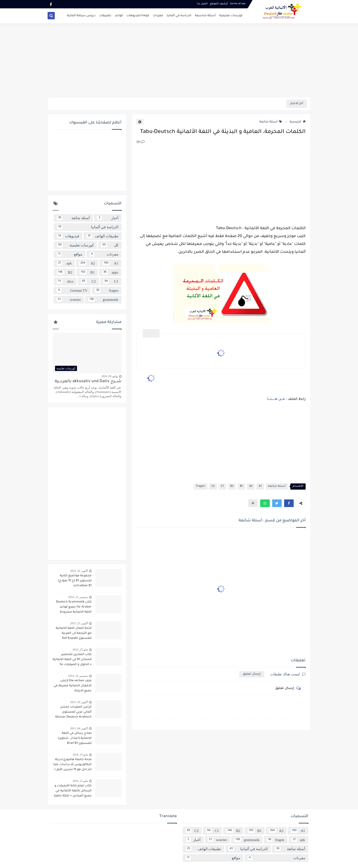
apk (64, 263)
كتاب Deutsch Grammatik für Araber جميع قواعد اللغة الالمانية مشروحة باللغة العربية (74, 608)
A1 (260, 486)
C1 (222, 486)
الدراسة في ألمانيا (179, 16)
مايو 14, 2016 (80, 755)
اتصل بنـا (202, 4)
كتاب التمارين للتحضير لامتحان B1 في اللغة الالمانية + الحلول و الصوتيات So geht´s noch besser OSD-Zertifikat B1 (72, 660)
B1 (241, 486)
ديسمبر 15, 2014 (78, 597)
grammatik (103, 300)
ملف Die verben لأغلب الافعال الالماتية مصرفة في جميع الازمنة (73, 686)
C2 (213, 486)
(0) (140, 142)
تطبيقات (105, 16)
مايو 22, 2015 (80, 650)
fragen (201, 486)
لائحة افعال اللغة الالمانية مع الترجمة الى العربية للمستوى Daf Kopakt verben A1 (74, 634)
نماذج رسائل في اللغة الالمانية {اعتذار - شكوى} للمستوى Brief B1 (75, 738)
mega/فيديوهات (138, 16)
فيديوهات (68, 236)
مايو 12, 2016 (80, 781)
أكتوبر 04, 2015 (79, 728)
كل (110, 245)
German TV (72, 291)
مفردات (158, 16)
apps (110, 272)
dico (65, 281)
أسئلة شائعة (271, 122)
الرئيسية (298, 122)
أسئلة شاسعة (205, 16)
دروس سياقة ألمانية (81, 16)
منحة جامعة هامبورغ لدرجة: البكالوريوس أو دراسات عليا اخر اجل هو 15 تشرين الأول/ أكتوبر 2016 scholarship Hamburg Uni (72, 765)
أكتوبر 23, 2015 (79, 623)
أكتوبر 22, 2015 (79, 571)
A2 (251, 486)
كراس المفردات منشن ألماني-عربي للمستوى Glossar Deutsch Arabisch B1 (73, 713)
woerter (69, 300)
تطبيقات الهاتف (102, 236)
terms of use (238, 4)
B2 (232, 486)
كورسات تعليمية (231, 16)
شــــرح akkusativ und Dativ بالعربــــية (88, 382)
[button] (289, 503)
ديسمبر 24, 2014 (78, 676)
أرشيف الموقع (219, 4)
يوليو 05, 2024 (110, 376)
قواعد (119, 16)
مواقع (70, 254)
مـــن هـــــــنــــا (275, 399)
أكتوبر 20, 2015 (79, 702)
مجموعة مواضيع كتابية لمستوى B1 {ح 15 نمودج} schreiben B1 (75, 581)
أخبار (108, 218)
